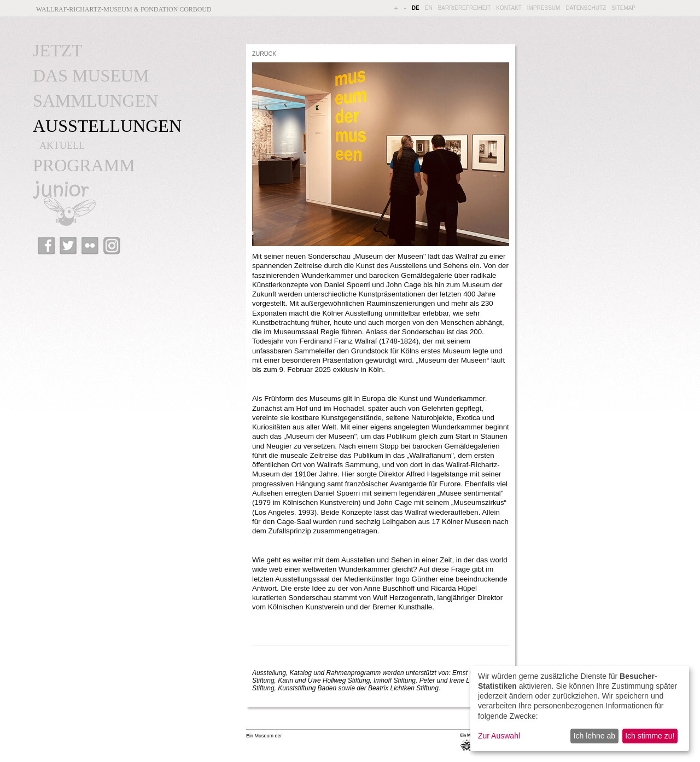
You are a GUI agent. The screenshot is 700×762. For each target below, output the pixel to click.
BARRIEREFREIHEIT (465, 8)
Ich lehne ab (594, 736)
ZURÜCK (264, 54)
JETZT (58, 50)
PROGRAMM (84, 165)
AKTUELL (62, 146)
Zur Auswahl (499, 736)
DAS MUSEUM (91, 75)
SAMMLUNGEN (95, 101)
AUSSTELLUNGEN (107, 126)
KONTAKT (509, 8)
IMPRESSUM (544, 8)
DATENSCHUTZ (586, 8)
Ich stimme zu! (650, 736)
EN (429, 8)
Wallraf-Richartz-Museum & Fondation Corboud (124, 9)
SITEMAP (623, 8)
